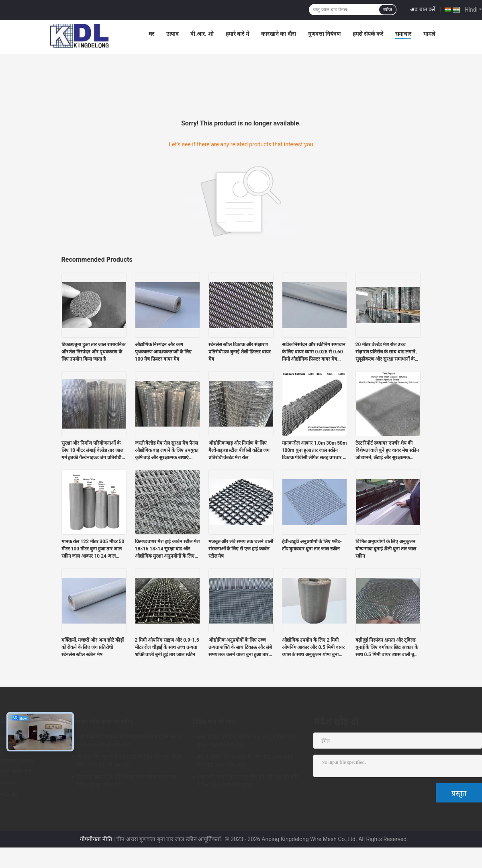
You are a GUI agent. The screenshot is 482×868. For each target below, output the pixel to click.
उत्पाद (172, 34)
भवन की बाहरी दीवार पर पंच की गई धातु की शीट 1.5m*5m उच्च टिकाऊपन (248, 781)
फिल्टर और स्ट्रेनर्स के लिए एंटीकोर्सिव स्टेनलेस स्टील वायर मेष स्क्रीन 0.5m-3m (129, 761)
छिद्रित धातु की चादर (214, 722)
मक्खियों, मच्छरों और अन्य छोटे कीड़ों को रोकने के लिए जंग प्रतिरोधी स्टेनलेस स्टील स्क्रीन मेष (93, 647)
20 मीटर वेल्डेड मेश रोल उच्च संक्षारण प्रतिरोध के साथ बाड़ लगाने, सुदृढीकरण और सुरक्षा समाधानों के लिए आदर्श (386, 352)
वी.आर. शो (202, 34)
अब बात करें (423, 9)
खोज (388, 10)
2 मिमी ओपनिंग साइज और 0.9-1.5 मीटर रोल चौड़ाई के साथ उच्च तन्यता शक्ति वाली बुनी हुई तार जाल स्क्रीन (167, 647)
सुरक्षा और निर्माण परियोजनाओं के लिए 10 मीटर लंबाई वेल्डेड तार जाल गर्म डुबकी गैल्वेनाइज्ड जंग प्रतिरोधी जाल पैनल (93, 451)
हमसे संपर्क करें (368, 34)
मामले (429, 34)
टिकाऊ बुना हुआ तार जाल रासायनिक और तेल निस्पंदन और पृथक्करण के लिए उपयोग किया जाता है (94, 352)
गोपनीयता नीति (96, 839)
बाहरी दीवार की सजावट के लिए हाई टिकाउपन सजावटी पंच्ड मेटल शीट (245, 761)
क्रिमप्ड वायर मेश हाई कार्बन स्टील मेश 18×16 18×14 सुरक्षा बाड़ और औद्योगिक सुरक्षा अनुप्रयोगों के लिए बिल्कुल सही (167, 549)
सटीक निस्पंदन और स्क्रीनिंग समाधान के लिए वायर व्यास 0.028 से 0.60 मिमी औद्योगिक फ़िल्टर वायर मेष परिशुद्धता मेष (314, 352)
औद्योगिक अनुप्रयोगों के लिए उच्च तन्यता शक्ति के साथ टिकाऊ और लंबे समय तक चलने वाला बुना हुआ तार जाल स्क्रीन (240, 648)
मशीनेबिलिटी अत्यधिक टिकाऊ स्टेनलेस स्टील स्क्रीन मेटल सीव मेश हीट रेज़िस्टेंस (129, 741)
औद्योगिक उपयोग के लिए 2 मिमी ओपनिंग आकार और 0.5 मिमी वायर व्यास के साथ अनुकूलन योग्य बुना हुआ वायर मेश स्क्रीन (313, 648)
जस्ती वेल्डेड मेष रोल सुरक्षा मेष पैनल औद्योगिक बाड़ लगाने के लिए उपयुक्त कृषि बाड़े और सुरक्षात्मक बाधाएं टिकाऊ (167, 451)
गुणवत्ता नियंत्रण (324, 34)
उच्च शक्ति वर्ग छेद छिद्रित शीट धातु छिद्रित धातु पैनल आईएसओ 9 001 (246, 741)
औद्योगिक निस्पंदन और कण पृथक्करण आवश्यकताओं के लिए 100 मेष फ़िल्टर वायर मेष (163, 352)
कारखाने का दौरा (279, 34)
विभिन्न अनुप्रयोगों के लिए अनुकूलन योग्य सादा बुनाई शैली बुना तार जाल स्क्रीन (386, 549)
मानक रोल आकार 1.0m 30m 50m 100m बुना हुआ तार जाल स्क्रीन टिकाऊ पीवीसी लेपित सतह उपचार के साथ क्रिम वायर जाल (315, 451)
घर (151, 34)
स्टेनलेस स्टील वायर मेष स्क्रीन (102, 722)
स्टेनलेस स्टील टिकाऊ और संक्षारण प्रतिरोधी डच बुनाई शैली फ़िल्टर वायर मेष (240, 352)
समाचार (403, 34)
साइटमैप (9, 794)
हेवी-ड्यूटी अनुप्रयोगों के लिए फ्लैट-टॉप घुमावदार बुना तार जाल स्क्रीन (312, 545)
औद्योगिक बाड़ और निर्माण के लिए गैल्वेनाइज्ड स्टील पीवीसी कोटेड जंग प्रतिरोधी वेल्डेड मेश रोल (239, 450)
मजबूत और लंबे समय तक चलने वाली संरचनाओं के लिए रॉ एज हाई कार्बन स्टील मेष (241, 549)
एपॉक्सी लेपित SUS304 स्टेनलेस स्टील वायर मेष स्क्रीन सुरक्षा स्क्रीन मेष (126, 781)
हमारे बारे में (237, 34)
